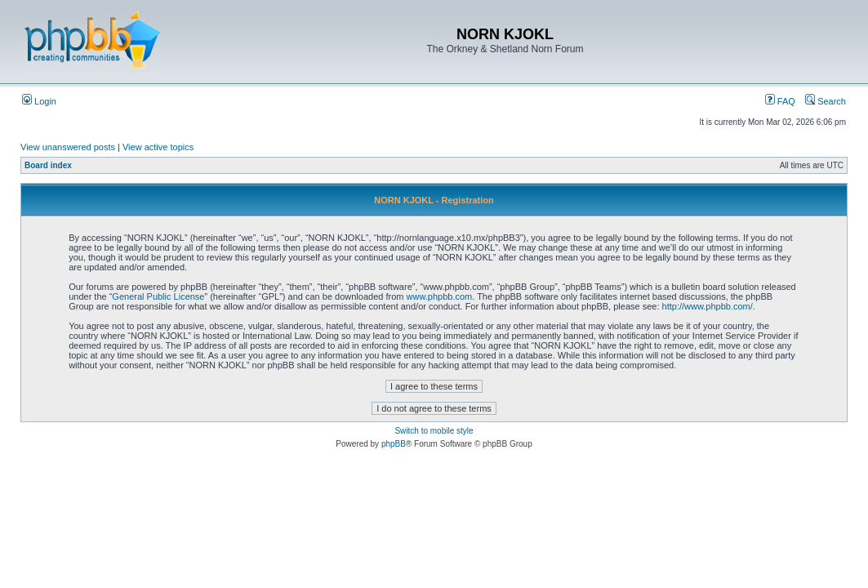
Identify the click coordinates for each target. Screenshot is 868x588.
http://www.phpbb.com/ (708, 306)
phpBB (394, 444)
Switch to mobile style (434, 431)
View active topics (158, 147)
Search (826, 101)
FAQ (780, 101)
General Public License (158, 296)
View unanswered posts (68, 147)
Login (39, 101)
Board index (48, 165)
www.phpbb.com (440, 296)
